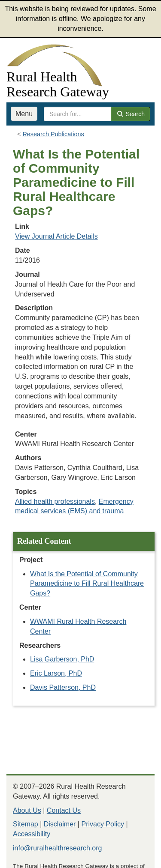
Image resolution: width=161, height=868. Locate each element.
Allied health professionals (55, 501)
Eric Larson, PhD (56, 673)
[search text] (77, 114)
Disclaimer (60, 824)
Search (131, 114)
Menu (24, 114)
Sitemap (26, 824)
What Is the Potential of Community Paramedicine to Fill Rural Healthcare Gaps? (87, 584)
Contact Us (64, 810)
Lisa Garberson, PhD (62, 659)
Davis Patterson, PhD (63, 687)
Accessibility (32, 834)
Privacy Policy (103, 824)
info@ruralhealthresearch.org (57, 848)
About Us (27, 810)
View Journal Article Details (56, 236)
